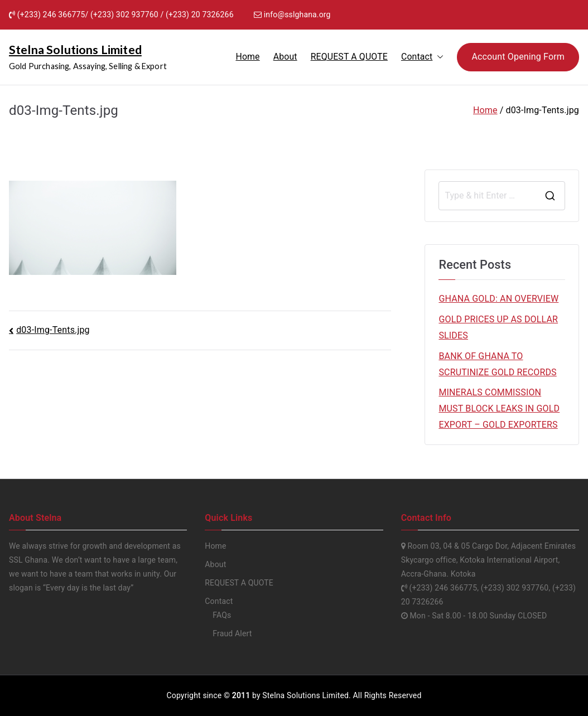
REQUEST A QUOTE (349, 57)
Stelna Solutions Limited (75, 50)
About (285, 57)
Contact (422, 57)
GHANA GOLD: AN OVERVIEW (498, 299)
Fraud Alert (232, 633)
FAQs (222, 615)
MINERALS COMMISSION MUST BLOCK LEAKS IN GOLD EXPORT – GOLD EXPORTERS (499, 408)
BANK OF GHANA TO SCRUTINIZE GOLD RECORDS (497, 364)
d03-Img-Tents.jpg (53, 330)
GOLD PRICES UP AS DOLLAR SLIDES (498, 327)
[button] (438, 57)
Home (247, 57)
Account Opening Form (518, 57)
